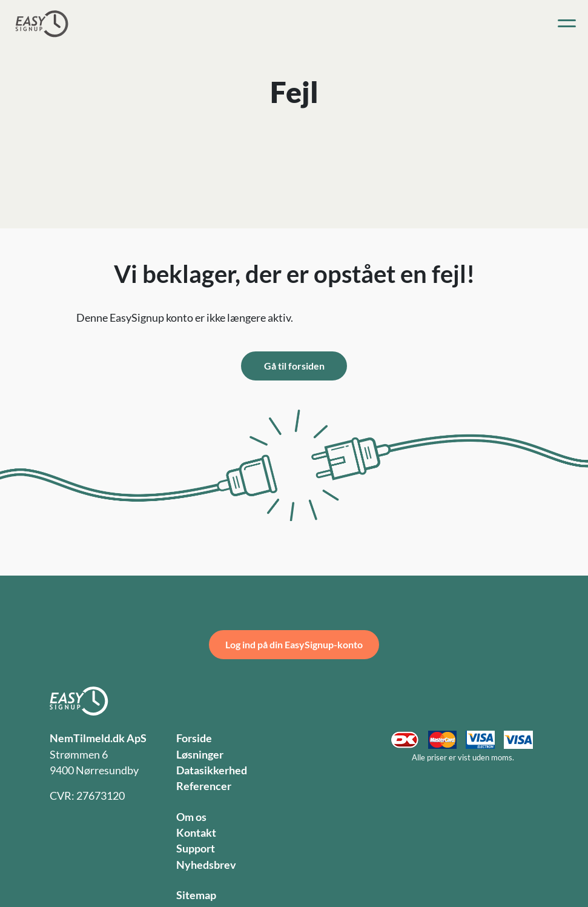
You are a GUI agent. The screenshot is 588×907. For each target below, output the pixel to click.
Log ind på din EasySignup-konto (294, 644)
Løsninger (200, 755)
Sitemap (196, 895)
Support (196, 849)
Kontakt (196, 833)
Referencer (204, 786)
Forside (194, 738)
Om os (191, 817)
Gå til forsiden (294, 366)
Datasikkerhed (212, 770)
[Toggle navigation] (567, 24)
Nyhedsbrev (206, 865)
